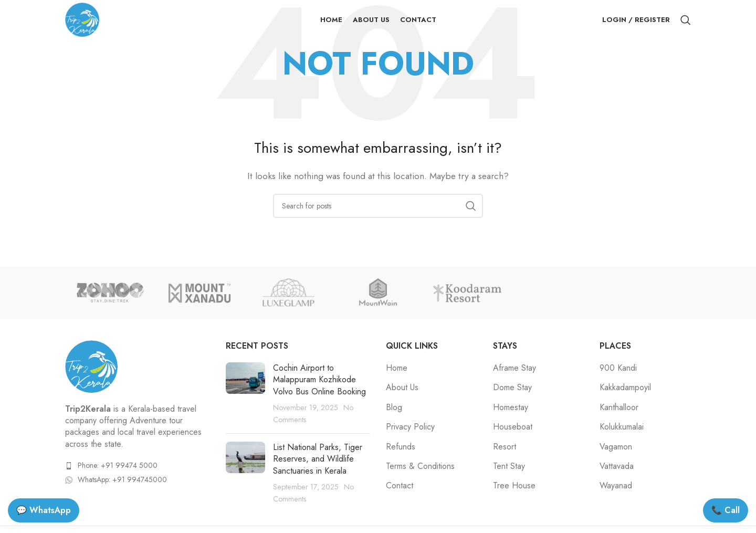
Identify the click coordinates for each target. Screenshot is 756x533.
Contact (400, 486)
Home (397, 368)
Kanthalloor (619, 407)
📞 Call (726, 510)
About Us (402, 388)
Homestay (511, 407)
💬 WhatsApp (44, 510)
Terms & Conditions (420, 466)
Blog (394, 407)
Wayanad (616, 486)
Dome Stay (512, 388)
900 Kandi (618, 368)
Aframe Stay (514, 368)
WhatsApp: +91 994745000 (122, 479)
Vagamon (616, 447)
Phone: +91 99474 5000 (118, 465)
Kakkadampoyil (625, 388)
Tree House (514, 486)
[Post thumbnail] (245, 394)
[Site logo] (82, 19)
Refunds (401, 447)
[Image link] (91, 365)
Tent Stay (509, 466)
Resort (505, 447)
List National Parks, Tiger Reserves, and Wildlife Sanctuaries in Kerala (318, 459)
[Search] (686, 20)
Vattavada (617, 466)
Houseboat (513, 427)
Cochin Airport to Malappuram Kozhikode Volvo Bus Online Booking (319, 380)
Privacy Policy (410, 427)
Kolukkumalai (622, 427)
